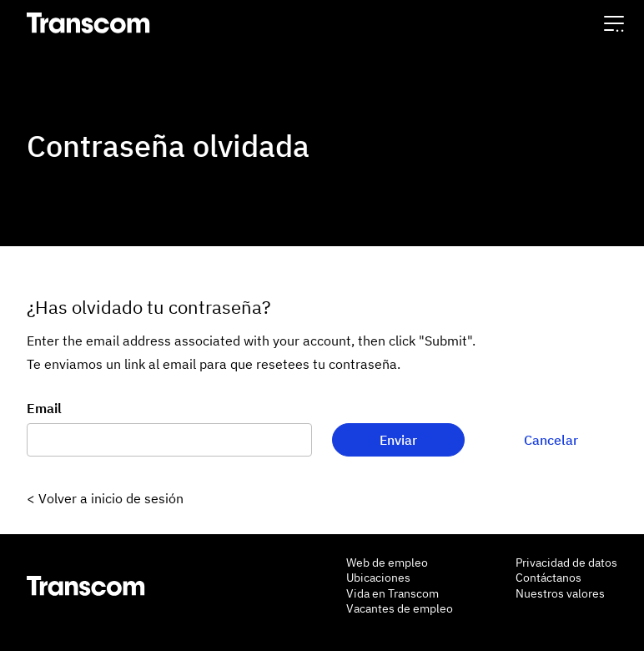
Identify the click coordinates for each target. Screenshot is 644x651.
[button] (614, 23)
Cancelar (551, 440)
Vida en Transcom (392, 593)
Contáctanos (548, 578)
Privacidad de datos (566, 563)
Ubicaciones (378, 578)
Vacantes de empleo (400, 608)
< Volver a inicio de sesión (105, 498)
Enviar (398, 440)
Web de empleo (387, 563)
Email (44, 408)
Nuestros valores (560, 593)
